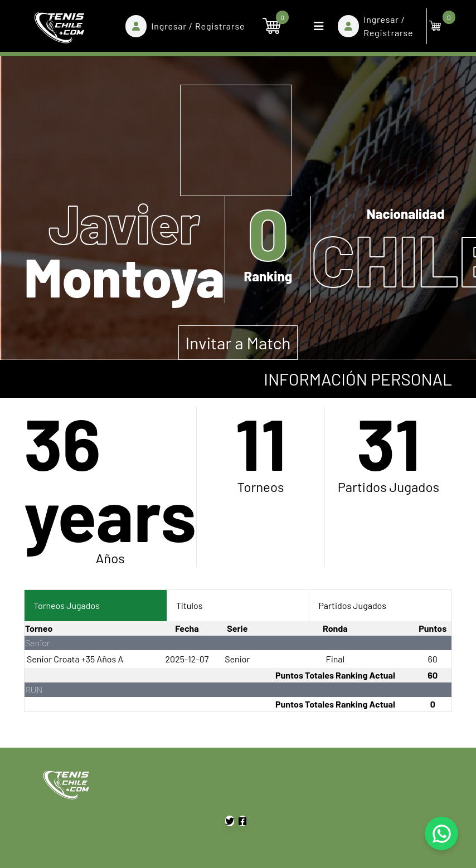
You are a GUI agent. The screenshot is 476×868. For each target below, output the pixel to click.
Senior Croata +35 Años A (75, 659)
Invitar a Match (238, 343)
